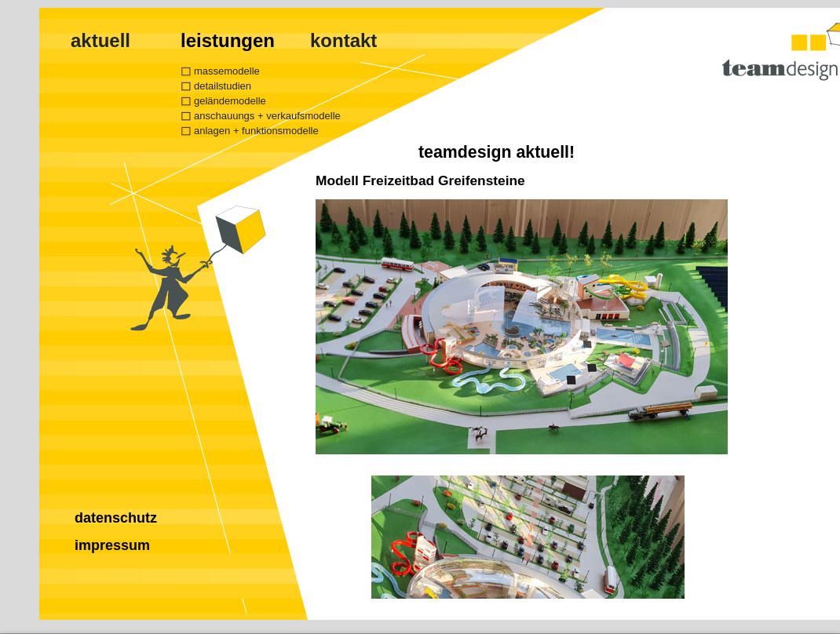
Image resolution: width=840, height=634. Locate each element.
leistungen (228, 40)
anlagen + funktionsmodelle (256, 131)
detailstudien (223, 86)
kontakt (343, 40)
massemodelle (227, 71)
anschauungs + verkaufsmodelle (267, 116)
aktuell (100, 40)
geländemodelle (230, 101)
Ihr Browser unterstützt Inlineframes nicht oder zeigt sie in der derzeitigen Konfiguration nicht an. (571, 386)
